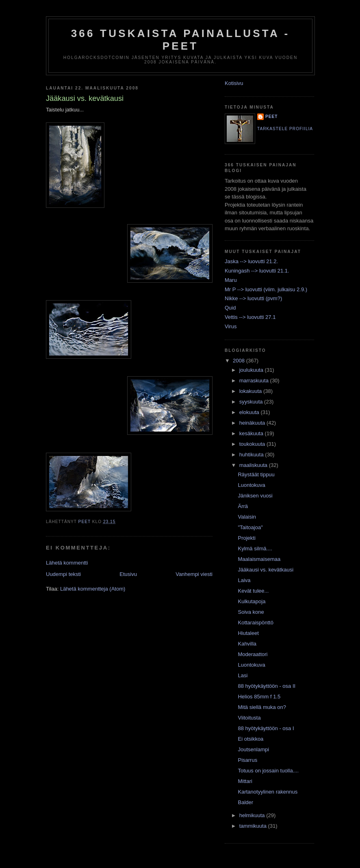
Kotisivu (234, 83)
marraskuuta (255, 381)
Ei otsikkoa (250, 739)
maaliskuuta (254, 465)
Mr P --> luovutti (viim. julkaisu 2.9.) (266, 289)
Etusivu (128, 574)
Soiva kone (251, 612)
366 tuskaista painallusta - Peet (181, 40)
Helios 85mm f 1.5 (259, 697)
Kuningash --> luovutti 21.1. (257, 271)
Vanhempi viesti (194, 574)
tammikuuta (254, 826)
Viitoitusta (249, 718)
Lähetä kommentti (67, 563)
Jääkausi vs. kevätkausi (266, 570)
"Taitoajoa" (250, 527)
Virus (231, 326)
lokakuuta (251, 391)
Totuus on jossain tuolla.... (268, 771)
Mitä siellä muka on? (262, 707)
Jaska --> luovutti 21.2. (251, 261)
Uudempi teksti (63, 574)
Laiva (244, 580)
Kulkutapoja (252, 601)
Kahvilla (247, 644)
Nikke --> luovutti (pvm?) (253, 298)
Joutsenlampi (253, 749)
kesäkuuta (252, 433)
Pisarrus (247, 760)
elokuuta (250, 412)
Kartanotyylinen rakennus (268, 792)
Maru (231, 280)
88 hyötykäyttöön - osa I (266, 728)
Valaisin (247, 517)
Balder (245, 802)
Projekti (246, 538)
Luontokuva (251, 485)
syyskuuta (252, 402)
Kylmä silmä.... (255, 548)
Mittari (245, 781)
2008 (240, 361)
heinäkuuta (253, 423)
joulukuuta (252, 370)
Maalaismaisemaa (259, 559)
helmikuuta (253, 815)
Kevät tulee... (253, 591)
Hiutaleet (248, 633)
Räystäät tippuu (256, 474)
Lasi (243, 675)
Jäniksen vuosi (255, 496)
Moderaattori (253, 654)
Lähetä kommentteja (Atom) (93, 589)
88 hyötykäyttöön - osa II (267, 686)
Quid (230, 308)
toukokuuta (253, 444)
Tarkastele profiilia (285, 129)
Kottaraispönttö (255, 623)
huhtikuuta (252, 455)
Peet (272, 117)
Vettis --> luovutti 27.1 (250, 317)
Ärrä (243, 506)
